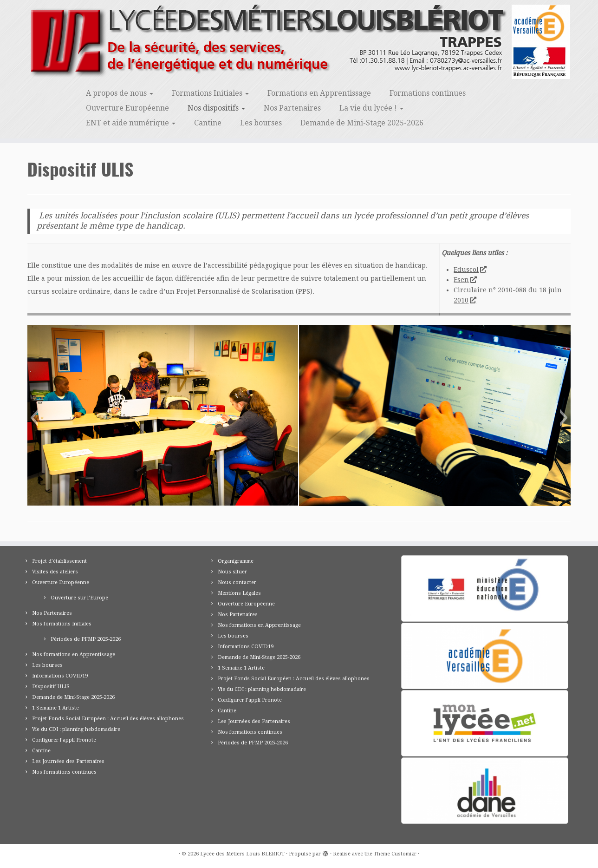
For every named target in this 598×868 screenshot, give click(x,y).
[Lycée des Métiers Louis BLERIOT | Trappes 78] (299, 42)
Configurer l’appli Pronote (64, 740)
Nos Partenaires (292, 108)
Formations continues (428, 93)
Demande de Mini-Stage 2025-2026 (362, 123)
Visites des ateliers (55, 572)
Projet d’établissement (59, 561)
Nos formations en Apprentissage (74, 654)
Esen (465, 280)
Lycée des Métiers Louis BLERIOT (242, 854)
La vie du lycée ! (371, 108)
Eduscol (470, 270)
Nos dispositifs (216, 108)
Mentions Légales (239, 593)
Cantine (208, 123)
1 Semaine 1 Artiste (55, 708)
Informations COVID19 (60, 676)
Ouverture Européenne (127, 108)
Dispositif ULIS (51, 687)
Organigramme (236, 561)
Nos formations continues (64, 772)
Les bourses (261, 123)
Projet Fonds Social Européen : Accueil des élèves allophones (108, 719)
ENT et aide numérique (131, 123)
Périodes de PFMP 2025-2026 (86, 639)
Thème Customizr (395, 854)
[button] (34, 418)
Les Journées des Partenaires (68, 761)
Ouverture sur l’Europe (79, 598)
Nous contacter (237, 582)
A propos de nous (120, 93)
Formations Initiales (210, 93)
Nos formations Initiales (62, 624)
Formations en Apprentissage (319, 93)
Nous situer (232, 572)
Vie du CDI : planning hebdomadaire (76, 729)
